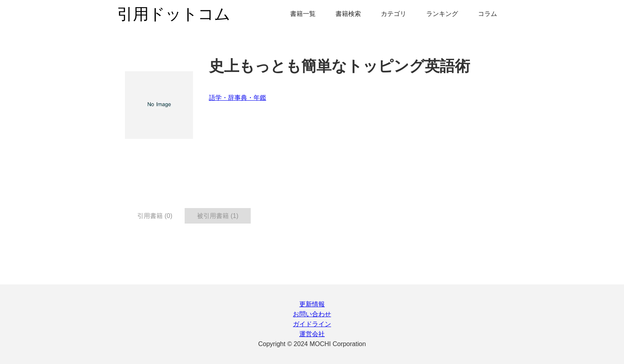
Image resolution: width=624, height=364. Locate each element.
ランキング (442, 14)
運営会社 (312, 334)
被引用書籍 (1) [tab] (218, 216)
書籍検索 (348, 14)
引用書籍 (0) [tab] (155, 216)
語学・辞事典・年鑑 (238, 98)
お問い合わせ (312, 314)
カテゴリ (394, 14)
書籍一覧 (303, 14)
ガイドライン (312, 324)
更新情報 (312, 304)
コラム (487, 14)
